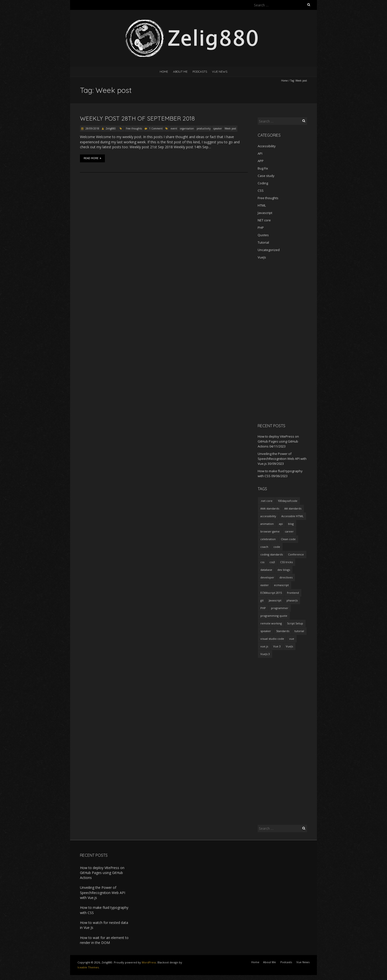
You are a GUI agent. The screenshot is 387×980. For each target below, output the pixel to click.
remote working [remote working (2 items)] (271, 623)
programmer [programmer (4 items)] (280, 608)
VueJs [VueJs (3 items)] (289, 646)
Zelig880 (111, 128)
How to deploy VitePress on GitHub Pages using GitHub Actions (278, 441)
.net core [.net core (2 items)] (266, 501)
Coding (263, 183)
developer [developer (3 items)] (267, 577)
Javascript (265, 213)
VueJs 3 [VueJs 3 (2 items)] (265, 654)
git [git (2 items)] (262, 600)
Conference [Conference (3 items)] (296, 554)
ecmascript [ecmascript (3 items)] (281, 585)
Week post (230, 128)
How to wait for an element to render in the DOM (104, 940)
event (174, 128)
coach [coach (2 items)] (264, 547)
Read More (92, 158)
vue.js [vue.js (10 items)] (264, 646)
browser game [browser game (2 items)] (270, 531)
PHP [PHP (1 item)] (263, 608)
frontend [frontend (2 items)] (293, 593)
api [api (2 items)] (281, 524)
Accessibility (267, 146)
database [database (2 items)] (266, 570)
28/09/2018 (92, 128)
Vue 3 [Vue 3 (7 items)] (277, 646)
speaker (218, 128)
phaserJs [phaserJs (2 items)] (292, 600)
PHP (261, 228)
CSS (261, 191)
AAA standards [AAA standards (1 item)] (270, 508)
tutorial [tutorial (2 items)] (299, 631)
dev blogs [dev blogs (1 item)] (284, 570)
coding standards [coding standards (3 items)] (272, 554)
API (260, 153)
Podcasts (200, 72)
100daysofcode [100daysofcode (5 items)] (288, 501)
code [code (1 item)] (277, 547)
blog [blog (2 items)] (291, 524)
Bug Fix (263, 168)
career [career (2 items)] (289, 531)
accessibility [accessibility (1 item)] (268, 516)
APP (261, 161)
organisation (187, 128)
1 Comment (156, 128)
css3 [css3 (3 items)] (272, 562)
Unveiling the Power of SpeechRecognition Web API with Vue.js (282, 459)
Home (164, 72)
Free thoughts (134, 128)
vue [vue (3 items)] (292, 639)
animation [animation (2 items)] (267, 524)
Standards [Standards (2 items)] (283, 631)
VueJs (262, 257)
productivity (204, 128)
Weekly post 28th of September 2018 (137, 118)
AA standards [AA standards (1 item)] (293, 508)
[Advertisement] (282, 341)
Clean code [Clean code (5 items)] (288, 539)
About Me (180, 72)
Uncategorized (269, 250)
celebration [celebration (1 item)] (268, 539)
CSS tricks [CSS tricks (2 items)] (286, 562)
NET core (264, 220)
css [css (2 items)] (262, 562)
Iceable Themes (88, 967)
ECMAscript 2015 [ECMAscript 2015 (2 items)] (271, 593)
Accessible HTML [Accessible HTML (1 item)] (292, 516)
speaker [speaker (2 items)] (266, 631)
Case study (266, 176)
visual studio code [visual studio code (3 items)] (272, 639)
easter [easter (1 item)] (265, 585)
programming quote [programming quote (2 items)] (274, 616)
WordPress (149, 962)
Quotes (263, 235)
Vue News (220, 72)
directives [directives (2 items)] (286, 577)
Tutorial (263, 242)
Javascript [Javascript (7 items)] (275, 600)
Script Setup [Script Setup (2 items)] (295, 623)
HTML (262, 205)
